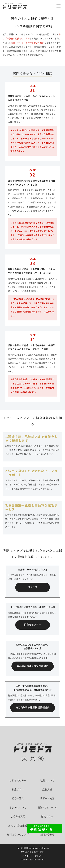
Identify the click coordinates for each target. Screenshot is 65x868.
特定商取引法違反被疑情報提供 (33, 708)
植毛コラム (47, 817)
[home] (15, 6)
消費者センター (33, 625)
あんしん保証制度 (18, 826)
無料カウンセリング (18, 835)
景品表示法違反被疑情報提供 (33, 666)
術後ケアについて (47, 808)
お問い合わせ (47, 835)
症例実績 (47, 789)
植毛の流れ (18, 798)
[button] (58, 6)
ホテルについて (18, 808)
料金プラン (18, 789)
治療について (47, 781)
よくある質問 (18, 817)
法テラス (33, 587)
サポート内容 (47, 798)
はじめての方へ (18, 781)
